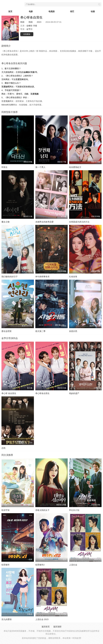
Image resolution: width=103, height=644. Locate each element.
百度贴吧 (6, 87)
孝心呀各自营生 (42, 393)
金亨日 (29, 29)
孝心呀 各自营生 (9, 393)
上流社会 (73, 565)
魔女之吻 (6, 222)
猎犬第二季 (40, 331)
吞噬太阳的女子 (42, 510)
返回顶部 (57, 627)
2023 (39, 22)
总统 (3, 448)
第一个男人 (40, 167)
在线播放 (27, 34)
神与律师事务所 (42, 277)
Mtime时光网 (7, 105)
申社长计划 (74, 510)
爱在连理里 (7, 331)
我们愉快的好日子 (10, 277)
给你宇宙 (6, 510)
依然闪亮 (73, 331)
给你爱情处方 (75, 167)
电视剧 (52, 11)
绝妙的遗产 (74, 393)
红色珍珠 (73, 277)
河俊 (35, 26)
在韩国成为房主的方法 (79, 222)
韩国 (22, 22)
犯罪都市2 (40, 565)
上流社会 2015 (42, 619)
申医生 (4, 167)
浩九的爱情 (7, 619)
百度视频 (34, 94)
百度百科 (20, 79)
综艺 (72, 11)
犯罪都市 (6, 565)
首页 (10, 11)
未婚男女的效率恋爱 (44, 222)
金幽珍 (29, 26)
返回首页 (46, 627)
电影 (31, 11)
